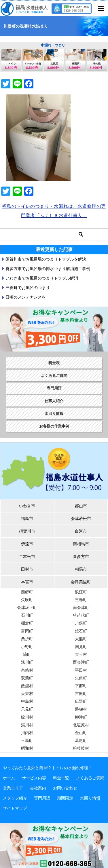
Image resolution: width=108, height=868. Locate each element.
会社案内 (38, 788)
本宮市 (27, 582)
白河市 (81, 531)
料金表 (54, 363)
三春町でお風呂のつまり (28, 288)
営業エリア (13, 788)
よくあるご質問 (54, 376)
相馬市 (81, 569)
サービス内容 (34, 778)
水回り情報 (54, 414)
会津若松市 (81, 518)
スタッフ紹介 (15, 798)
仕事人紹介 (54, 401)
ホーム (9, 778)
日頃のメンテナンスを (26, 297)
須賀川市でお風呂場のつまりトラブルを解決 (46, 259)
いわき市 (27, 506)
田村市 (27, 569)
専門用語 (54, 388)
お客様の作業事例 (54, 426)
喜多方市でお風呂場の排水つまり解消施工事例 (48, 269)
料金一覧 (61, 778)
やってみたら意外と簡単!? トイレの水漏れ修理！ (48, 768)
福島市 (27, 518)
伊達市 (27, 544)
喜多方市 (81, 556)
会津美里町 (81, 582)
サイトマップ (15, 808)
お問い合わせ (65, 788)
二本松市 (27, 556)
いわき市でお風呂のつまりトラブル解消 (42, 278)
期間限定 (65, 798)
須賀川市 (27, 531)
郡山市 (81, 506)
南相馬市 (81, 544)
